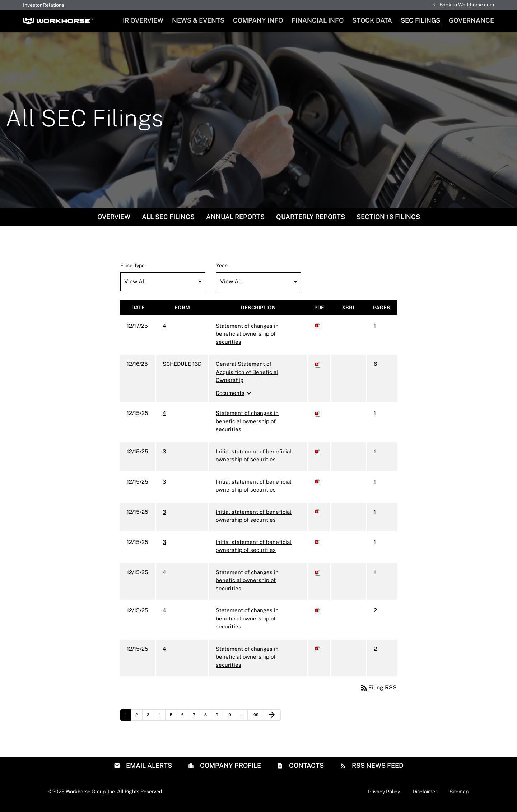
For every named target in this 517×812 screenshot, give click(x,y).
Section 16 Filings (388, 220)
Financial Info (318, 20)
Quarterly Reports (311, 220)
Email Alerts (148, 769)
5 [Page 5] (173, 720)
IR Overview (143, 20)
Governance (471, 20)
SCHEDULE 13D (182, 368)
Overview (114, 220)
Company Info (258, 20)
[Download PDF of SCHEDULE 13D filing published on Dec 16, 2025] (318, 368)
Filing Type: (133, 269)
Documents (234, 397)
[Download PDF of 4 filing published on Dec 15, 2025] (318, 417)
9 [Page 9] (219, 720)
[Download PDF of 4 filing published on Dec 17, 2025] (318, 329)
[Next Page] (272, 719)
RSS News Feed (377, 769)
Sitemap (459, 795)
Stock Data (372, 20)
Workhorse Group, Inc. (91, 795)
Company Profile (230, 769)
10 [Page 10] (231, 720)
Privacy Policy (384, 795)
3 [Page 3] (150, 720)
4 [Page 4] (162, 720)
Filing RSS (378, 691)
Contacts (306, 769)
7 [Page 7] (196, 720)
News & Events (198, 20)
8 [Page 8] (208, 720)
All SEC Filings (168, 220)
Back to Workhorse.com (467, 5)
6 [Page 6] (185, 720)
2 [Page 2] (139, 720)
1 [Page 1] (128, 720)
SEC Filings (420, 20)
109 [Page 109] (256, 720)
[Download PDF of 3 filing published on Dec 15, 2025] (318, 455)
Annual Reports (235, 220)
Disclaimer (425, 795)
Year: (222, 269)
